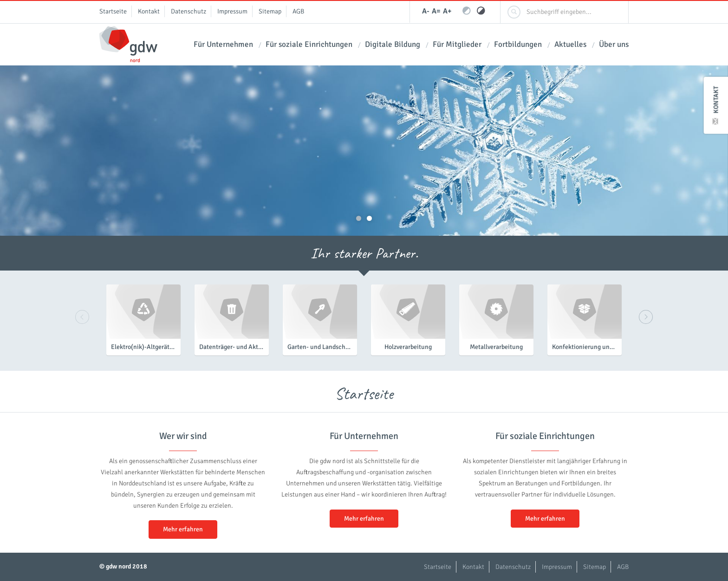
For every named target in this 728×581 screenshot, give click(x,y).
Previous (82, 317)
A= (436, 11)
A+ (447, 11)
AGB (298, 11)
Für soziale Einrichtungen (309, 44)
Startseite (113, 11)
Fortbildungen (518, 44)
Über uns (614, 44)
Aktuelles (570, 44)
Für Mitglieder (457, 44)
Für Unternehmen (223, 44)
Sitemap (270, 11)
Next (646, 317)
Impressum (232, 11)
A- (426, 11)
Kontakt (716, 105)
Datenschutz (188, 11)
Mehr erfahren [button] (183, 529)
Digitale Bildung (393, 44)
